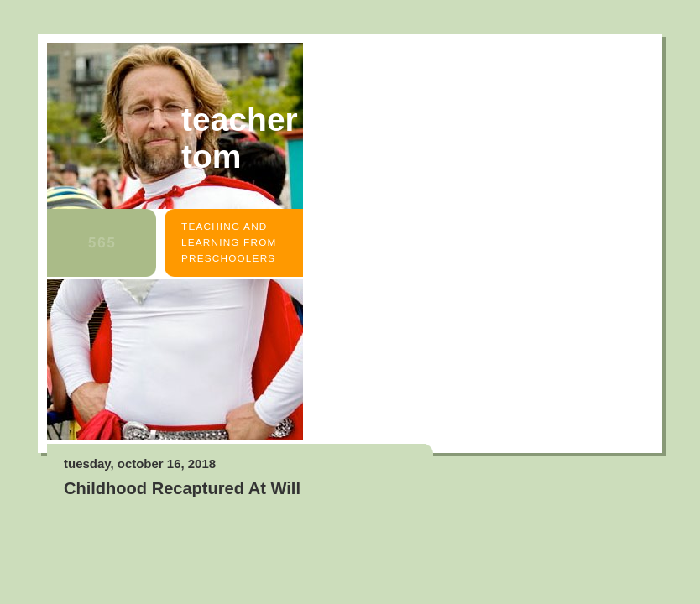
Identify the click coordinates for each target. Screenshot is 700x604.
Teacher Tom (240, 138)
